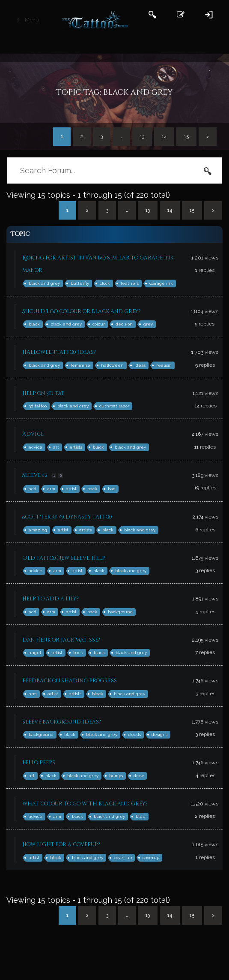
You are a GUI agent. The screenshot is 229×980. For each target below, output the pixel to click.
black (34, 324)
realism (164, 365)
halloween (112, 365)
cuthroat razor (114, 406)
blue (141, 816)
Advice (33, 434)
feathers (130, 283)
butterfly (80, 283)
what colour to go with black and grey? (85, 804)
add (33, 489)
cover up (123, 858)
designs (159, 734)
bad (112, 489)
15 (186, 137)
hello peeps (39, 763)
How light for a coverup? (61, 844)
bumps (116, 776)
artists (76, 447)
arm (51, 489)
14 (164, 137)
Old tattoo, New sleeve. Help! (64, 558)
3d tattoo (38, 406)
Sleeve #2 (35, 475)
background (120, 612)
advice (36, 447)
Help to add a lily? (51, 599)
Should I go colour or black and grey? (82, 311)
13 (142, 137)
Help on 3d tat (43, 393)
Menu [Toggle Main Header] (27, 20)
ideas (140, 365)
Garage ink (161, 283)
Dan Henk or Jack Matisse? (61, 640)
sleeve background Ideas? (62, 722)
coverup (151, 858)
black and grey (44, 283)
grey (148, 324)
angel (35, 653)
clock (105, 283)
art (56, 447)
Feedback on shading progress (70, 681)
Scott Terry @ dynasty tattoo (67, 517)
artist (71, 489)
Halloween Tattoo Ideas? (59, 352)
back (92, 489)
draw (139, 776)
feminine (80, 365)
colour (99, 324)
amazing (38, 530)
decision (124, 324)
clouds (134, 734)
